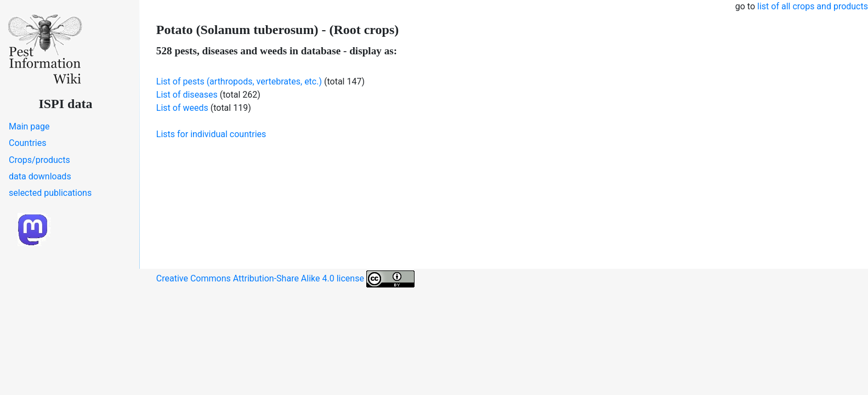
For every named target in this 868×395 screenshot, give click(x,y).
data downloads (40, 176)
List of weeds (182, 108)
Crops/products (39, 160)
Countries (27, 143)
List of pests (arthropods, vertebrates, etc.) (239, 81)
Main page (29, 126)
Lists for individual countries (211, 134)
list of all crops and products (813, 6)
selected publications (50, 193)
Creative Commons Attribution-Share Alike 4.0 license (285, 279)
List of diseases (187, 95)
